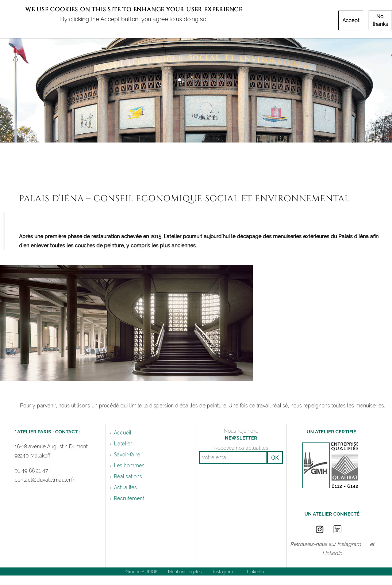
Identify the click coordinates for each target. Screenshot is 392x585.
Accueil (123, 433)
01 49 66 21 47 (31, 471)
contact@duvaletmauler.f (44, 480)
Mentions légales (185, 572)
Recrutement (129, 498)
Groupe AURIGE (142, 572)
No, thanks (380, 20)
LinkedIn (332, 553)
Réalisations (128, 476)
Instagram (349, 544)
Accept (351, 20)
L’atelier (123, 444)
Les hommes (129, 466)
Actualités (125, 487)
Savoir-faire (127, 455)
